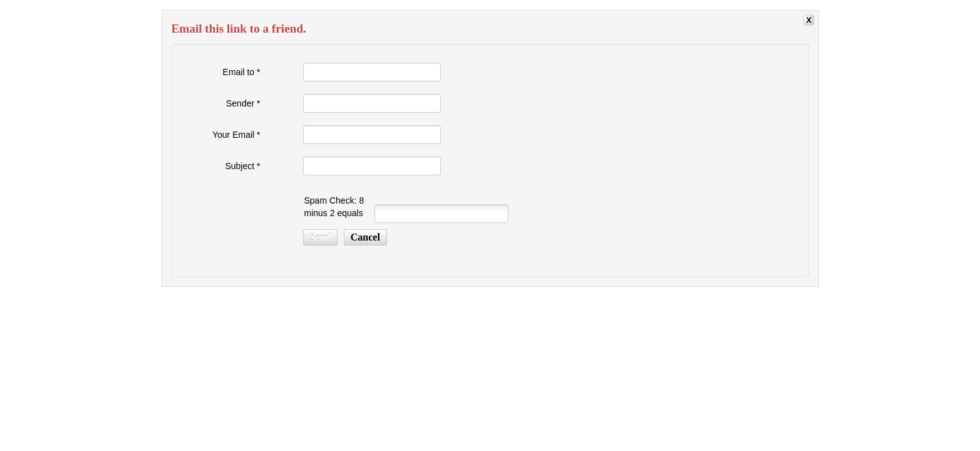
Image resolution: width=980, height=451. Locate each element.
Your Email (236, 135)
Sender (243, 103)
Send (321, 237)
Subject (242, 166)
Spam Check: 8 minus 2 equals (334, 207)
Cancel (365, 237)
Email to (242, 72)
